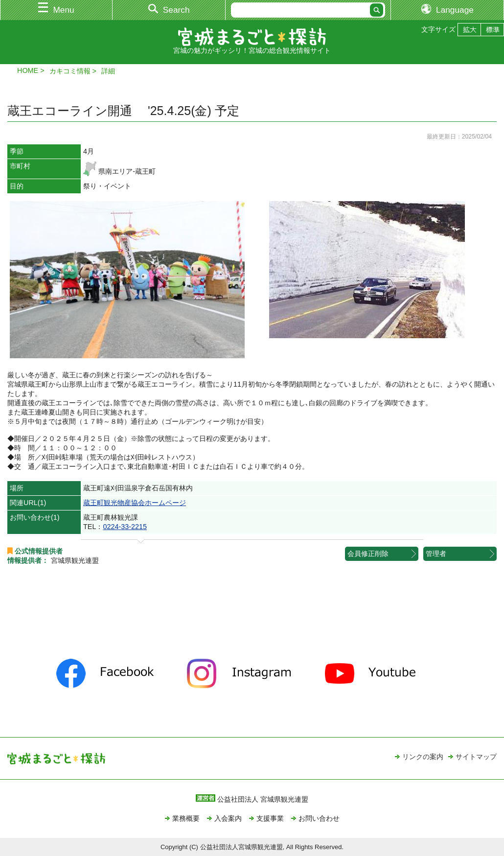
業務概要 (186, 818)
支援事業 (270, 818)
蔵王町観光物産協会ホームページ (135, 503)
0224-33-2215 (125, 527)
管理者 (436, 554)
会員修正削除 (368, 554)
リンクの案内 (423, 757)
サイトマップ (476, 757)
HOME (28, 70)
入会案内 (228, 818)
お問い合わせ (319, 818)
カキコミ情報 (70, 71)
